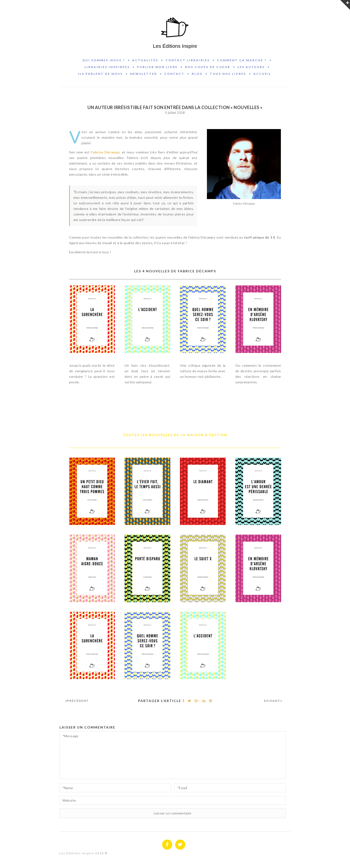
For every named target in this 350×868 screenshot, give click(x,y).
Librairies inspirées (107, 67)
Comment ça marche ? (242, 60)
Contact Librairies (188, 60)
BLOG (197, 74)
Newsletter (144, 74)
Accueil (262, 74)
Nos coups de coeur (208, 67)
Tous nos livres (228, 74)
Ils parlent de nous (100, 74)
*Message (173, 755)
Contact (174, 74)
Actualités (145, 60)
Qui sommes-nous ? (104, 60)
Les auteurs (251, 67)
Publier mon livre (157, 67)
